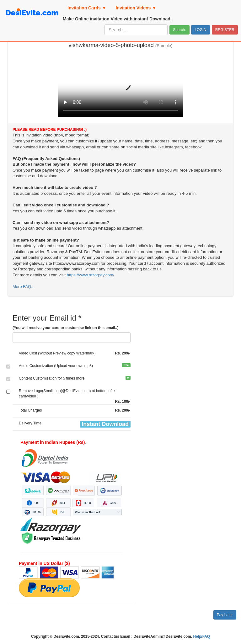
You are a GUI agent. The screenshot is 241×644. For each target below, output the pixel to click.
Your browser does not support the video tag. (120, 84)
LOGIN (200, 30)
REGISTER (225, 30)
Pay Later (225, 615)
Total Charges (30, 410)
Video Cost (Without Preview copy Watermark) (57, 353)
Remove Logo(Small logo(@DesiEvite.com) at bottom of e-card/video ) (67, 394)
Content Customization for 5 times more (52, 378)
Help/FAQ (202, 636)
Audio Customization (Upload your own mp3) (56, 366)
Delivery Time (30, 423)
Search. (179, 30)
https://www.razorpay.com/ (91, 275)
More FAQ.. (23, 287)
